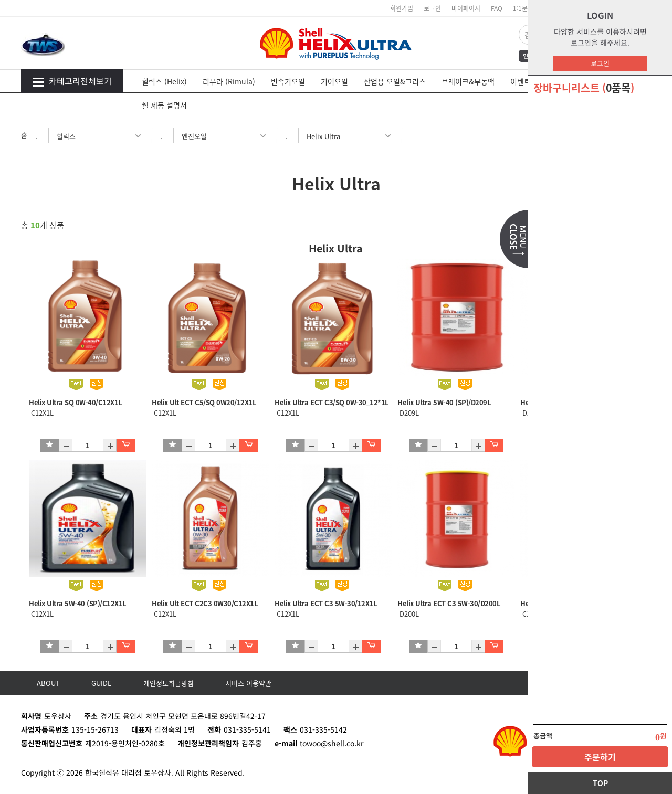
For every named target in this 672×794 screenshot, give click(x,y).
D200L (408, 614)
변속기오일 (288, 81)
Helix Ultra (350, 136)
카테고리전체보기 (72, 81)
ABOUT (48, 683)
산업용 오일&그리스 (395, 81)
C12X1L (41, 413)
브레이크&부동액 (468, 81)
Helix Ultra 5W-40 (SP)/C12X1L (78, 603)
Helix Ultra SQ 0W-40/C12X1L (76, 402)
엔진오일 (225, 136)
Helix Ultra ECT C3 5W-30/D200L (449, 603)
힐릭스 (100, 136)
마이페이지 (466, 8)
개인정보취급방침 (169, 683)
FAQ (497, 8)
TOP (600, 783)
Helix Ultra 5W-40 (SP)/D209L (444, 402)
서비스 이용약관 (248, 683)
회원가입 (402, 8)
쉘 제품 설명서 (164, 105)
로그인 (600, 63)
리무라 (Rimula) (229, 81)
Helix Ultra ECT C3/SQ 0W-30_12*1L (332, 402)
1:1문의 (523, 8)
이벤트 (521, 81)
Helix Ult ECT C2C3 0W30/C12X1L (205, 603)
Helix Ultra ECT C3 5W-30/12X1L (326, 603)
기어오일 (334, 81)
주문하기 (600, 757)
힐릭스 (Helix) (164, 81)
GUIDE (102, 683)
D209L (408, 413)
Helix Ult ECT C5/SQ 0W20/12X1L (204, 402)
